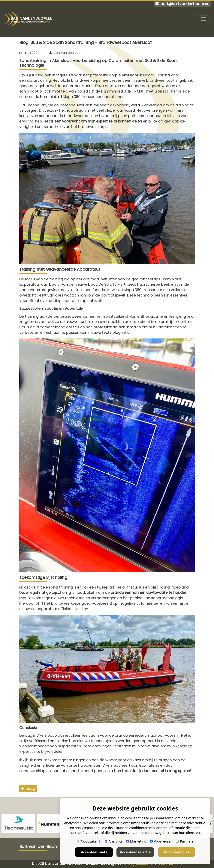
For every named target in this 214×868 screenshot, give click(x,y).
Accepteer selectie (135, 852)
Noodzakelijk (89, 841)
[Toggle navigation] (203, 19)
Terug (28, 788)
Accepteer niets (94, 852)
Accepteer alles (176, 852)
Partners (185, 841)
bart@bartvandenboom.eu (182, 4)
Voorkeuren (161, 841)
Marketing (136, 841)
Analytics (114, 841)
